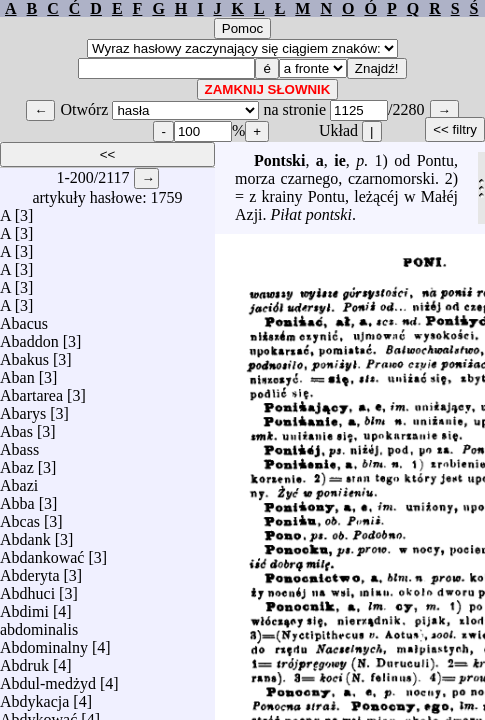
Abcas (20, 516)
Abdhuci (27, 588)
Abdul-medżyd (48, 678)
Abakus (24, 354)
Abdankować (42, 552)
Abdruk (24, 660)
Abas (16, 426)
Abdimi (24, 606)
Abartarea (31, 390)
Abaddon (29, 336)
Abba (17, 498)
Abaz (17, 462)
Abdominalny (44, 642)
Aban (17, 372)
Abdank (25, 534)
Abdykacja (34, 696)
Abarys (23, 408)
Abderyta (30, 570)
